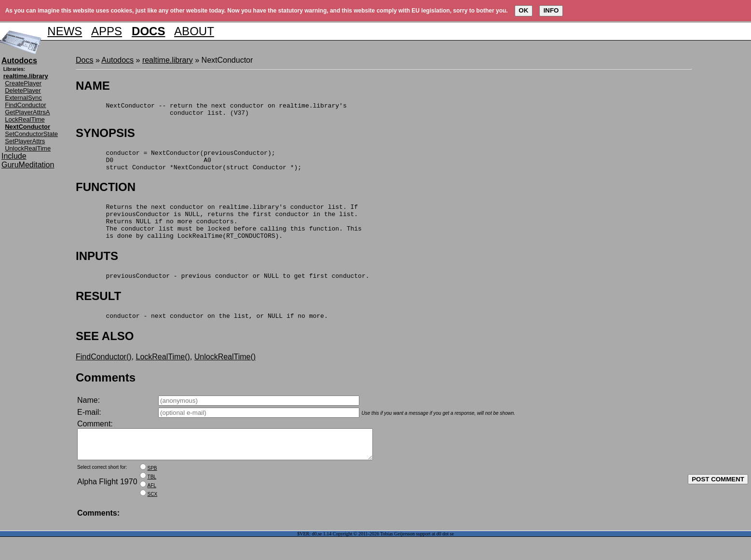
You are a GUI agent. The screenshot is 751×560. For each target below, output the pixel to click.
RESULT (98, 312)
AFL (152, 509)
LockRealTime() (163, 374)
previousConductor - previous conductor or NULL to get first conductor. (222, 291)
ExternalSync (23, 98)
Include (14, 156)
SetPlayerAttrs (25, 141)
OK (523, 10)
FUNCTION (106, 194)
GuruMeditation (28, 165)
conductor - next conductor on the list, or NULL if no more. (202, 333)
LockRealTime (25, 119)
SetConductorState (31, 134)
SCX (153, 517)
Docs (84, 60)
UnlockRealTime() (225, 374)
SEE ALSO (105, 353)
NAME (93, 86)
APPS (107, 31)
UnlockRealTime (28, 148)
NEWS (65, 31)
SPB (152, 491)
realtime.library (168, 60)
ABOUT (194, 31)
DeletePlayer (23, 90)
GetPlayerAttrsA (27, 112)
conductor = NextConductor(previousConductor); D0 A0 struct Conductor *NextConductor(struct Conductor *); (189, 165)
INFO (551, 10)
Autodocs (117, 60)
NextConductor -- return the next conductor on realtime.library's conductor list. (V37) (211, 111)
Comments (106, 395)
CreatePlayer (23, 83)
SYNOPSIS (105, 136)
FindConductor (25, 105)
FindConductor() (104, 374)
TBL (152, 500)
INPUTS (97, 270)
